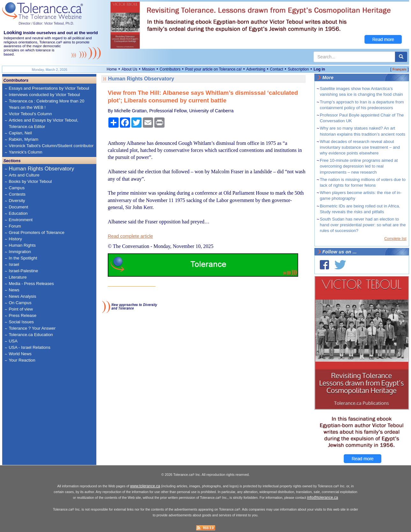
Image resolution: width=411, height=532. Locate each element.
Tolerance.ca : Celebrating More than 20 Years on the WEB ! (46, 104)
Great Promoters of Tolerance (37, 232)
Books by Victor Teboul (30, 181)
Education (18, 213)
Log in (319, 69)
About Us (129, 69)
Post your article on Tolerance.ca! (213, 69)
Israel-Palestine (23, 271)
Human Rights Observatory (41, 169)
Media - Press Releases (31, 284)
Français (400, 69)
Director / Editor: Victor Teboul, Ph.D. (46, 23)
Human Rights (22, 245)
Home (112, 69)
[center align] (401, 57)
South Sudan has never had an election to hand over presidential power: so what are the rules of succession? (363, 225)
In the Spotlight (23, 258)
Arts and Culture (24, 175)
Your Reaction (22, 360)
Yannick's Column (25, 152)
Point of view (21, 309)
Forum (15, 226)
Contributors (170, 69)
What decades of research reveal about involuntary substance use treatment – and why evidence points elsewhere (360, 147)
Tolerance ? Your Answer (32, 328)
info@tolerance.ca (323, 498)
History (15, 239)
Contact (277, 69)
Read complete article (130, 236)
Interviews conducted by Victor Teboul (44, 95)
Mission (148, 69)
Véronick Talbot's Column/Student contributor (51, 146)
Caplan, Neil (20, 133)
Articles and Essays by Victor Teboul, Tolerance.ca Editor (43, 123)
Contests (17, 194)
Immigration (20, 252)
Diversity (17, 201)
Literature (18, 277)
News (14, 290)
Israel (14, 264)
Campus (17, 188)
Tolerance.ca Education (31, 335)
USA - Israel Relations (29, 347)
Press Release (22, 315)
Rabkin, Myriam (23, 139)
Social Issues (21, 322)
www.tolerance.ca (145, 486)
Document (18, 207)
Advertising (256, 69)
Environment (21, 220)
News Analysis (22, 296)
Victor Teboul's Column (30, 114)
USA (13, 341)
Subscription (298, 69)
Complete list (395, 239)
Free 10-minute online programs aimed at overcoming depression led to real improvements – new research (359, 166)
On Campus (20, 303)
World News (20, 354)
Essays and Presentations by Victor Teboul (49, 88)
